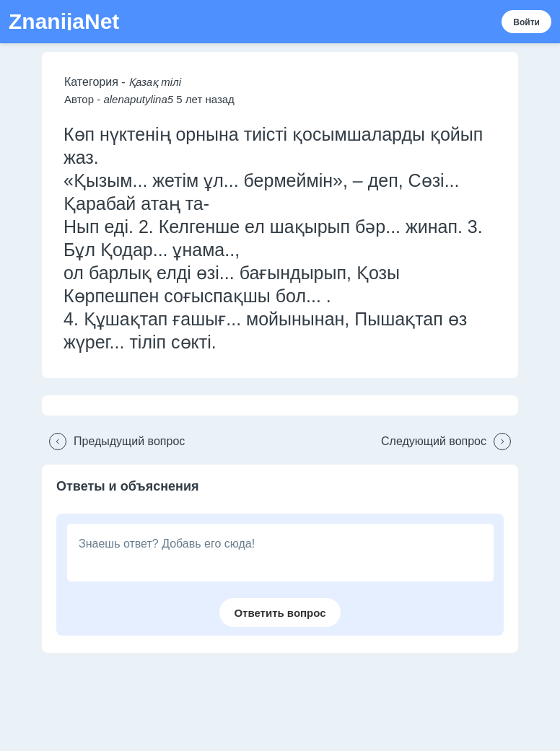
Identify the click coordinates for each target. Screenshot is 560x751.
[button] (113, 442)
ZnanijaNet (64, 22)
